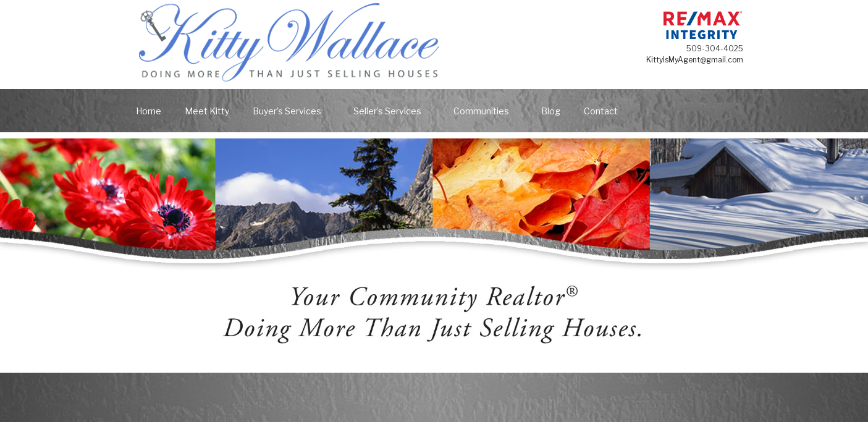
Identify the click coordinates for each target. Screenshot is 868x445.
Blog (551, 111)
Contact (601, 111)
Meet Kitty (207, 111)
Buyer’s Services (293, 111)
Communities (487, 111)
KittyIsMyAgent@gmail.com (695, 60)
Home (149, 111)
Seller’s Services (393, 111)
